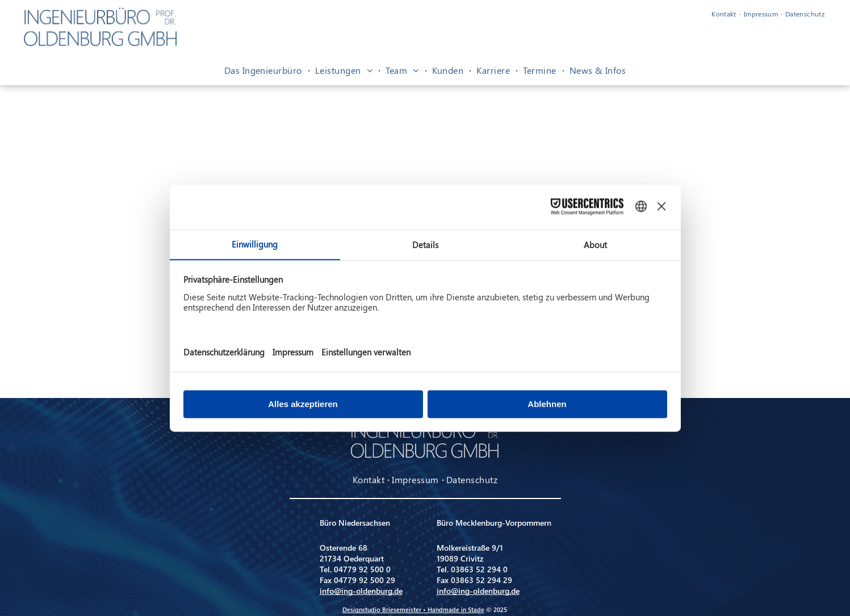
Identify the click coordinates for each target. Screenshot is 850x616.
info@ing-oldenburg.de (361, 591)
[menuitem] (725, 14)
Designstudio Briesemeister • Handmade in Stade (413, 609)
